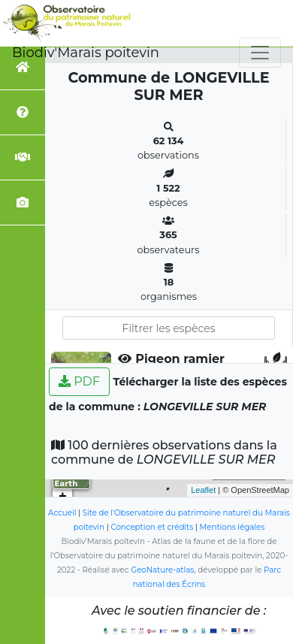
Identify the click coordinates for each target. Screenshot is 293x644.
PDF (79, 381)
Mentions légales (233, 527)
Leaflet (203, 490)
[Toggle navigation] (260, 53)
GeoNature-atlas (162, 570)
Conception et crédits (152, 527)
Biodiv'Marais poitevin (86, 53)
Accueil (62, 513)
